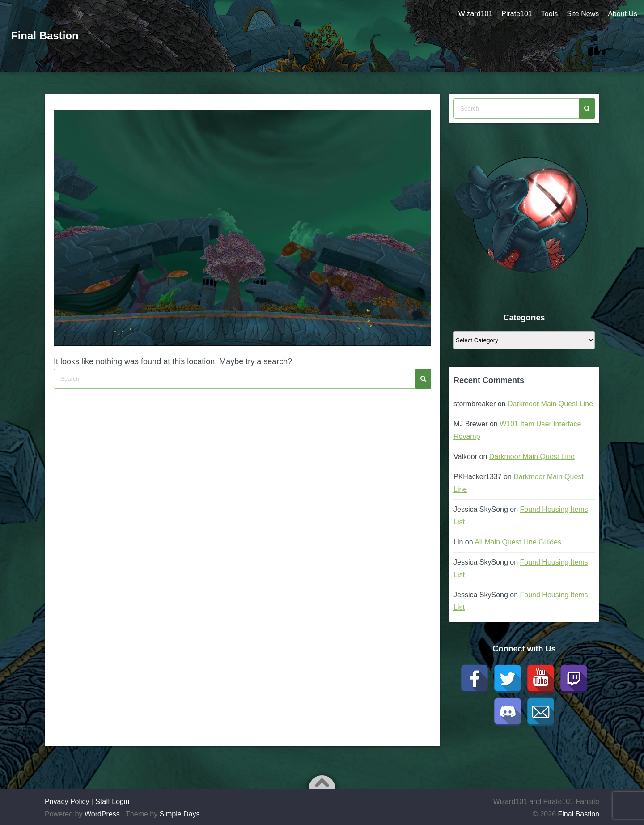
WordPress (102, 814)
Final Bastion (45, 36)
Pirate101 (517, 14)
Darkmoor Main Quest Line (550, 404)
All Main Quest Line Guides (518, 542)
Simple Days (180, 814)
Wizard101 (475, 14)
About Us (623, 14)
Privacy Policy (67, 802)
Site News (583, 14)
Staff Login (112, 802)
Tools (549, 14)
